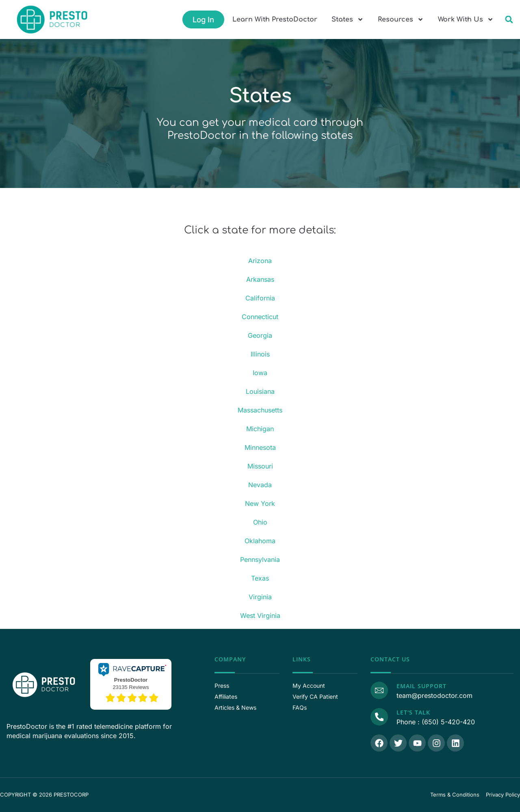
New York (260, 503)
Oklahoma (260, 541)
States (348, 19)
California (260, 298)
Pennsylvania (260, 559)
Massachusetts (260, 410)
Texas (260, 578)
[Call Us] (379, 717)
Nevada (260, 485)
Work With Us (466, 19)
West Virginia (260, 615)
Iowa (260, 373)
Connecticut (260, 317)
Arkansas (260, 279)
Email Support (421, 686)
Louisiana (260, 391)
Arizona (260, 261)
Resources (401, 19)
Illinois (260, 354)
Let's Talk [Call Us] (413, 712)
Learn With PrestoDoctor (275, 19)
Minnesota (260, 447)
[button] (509, 20)
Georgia (260, 335)
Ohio (260, 522)
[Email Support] (379, 690)
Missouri (260, 466)
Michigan (260, 429)
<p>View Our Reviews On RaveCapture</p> (131, 683)
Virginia (260, 597)
